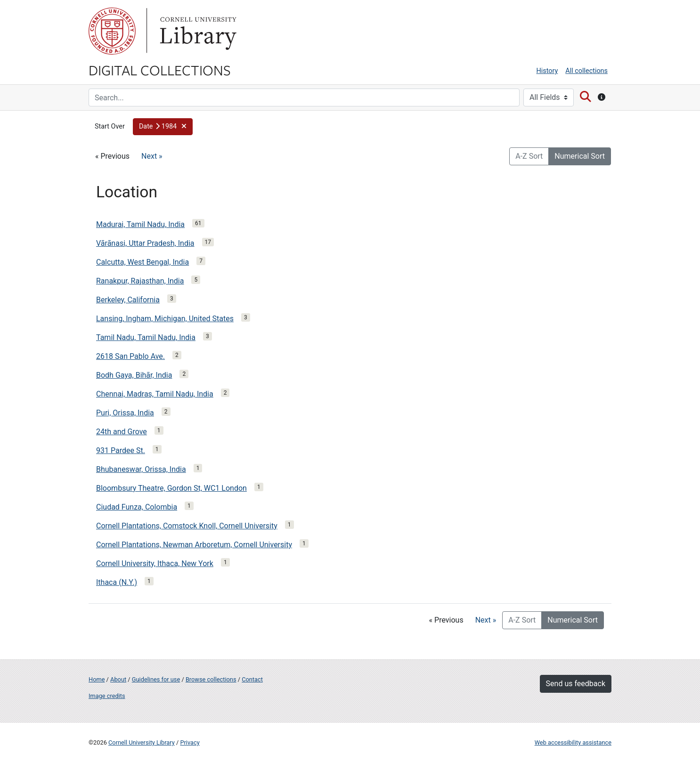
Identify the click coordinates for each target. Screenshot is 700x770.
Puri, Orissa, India (125, 413)
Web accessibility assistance (573, 742)
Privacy (190, 742)
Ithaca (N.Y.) (117, 582)
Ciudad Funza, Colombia (137, 507)
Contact (252, 679)
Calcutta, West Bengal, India (142, 262)
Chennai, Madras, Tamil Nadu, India (155, 394)
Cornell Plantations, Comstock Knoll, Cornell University (187, 526)
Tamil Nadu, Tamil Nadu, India (146, 337)
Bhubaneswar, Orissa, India (141, 469)
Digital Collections (160, 70)
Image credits (107, 696)
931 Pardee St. (121, 450)
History (547, 71)
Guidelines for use (156, 679)
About (118, 679)
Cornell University (112, 31)
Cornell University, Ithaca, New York (155, 563)
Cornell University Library (142, 742)
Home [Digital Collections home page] (97, 679)
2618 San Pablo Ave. (130, 356)
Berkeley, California (128, 300)
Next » (152, 156)
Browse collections (211, 679)
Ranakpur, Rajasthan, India (140, 281)
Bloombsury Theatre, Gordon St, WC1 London (171, 488)
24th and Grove (122, 432)
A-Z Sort (529, 156)
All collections (586, 71)
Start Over (110, 126)
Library (197, 31)
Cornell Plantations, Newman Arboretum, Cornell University (194, 545)
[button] (163, 127)
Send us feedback (576, 684)
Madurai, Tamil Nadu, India (140, 224)
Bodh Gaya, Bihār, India (134, 375)
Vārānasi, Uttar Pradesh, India (145, 243)
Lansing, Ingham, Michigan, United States (165, 319)
